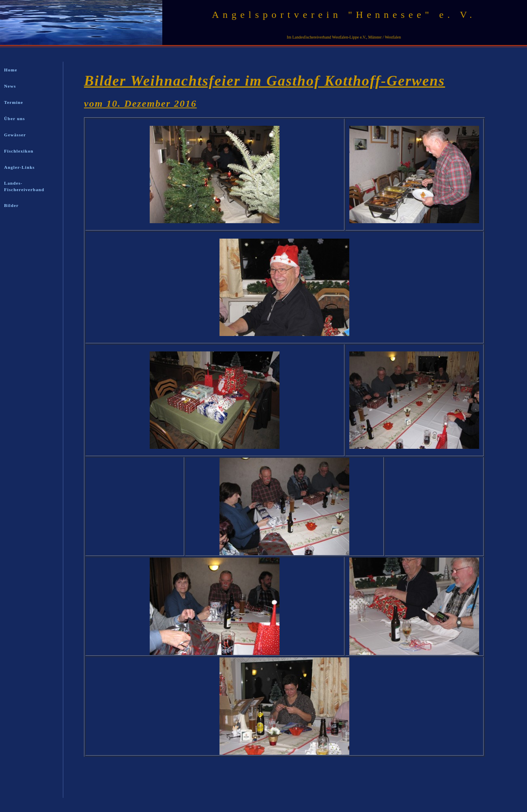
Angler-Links (19, 167)
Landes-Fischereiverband (24, 186)
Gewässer (15, 135)
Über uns (15, 118)
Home (11, 70)
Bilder (11, 205)
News (10, 86)
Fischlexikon (19, 151)
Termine (14, 102)
